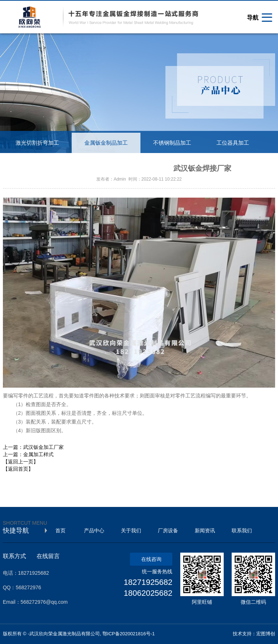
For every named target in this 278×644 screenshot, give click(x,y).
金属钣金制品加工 (106, 143)
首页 (60, 531)
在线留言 (48, 556)
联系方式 (14, 556)
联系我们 (242, 531)
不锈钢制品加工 (172, 143)
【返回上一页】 (21, 462)
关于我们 (131, 531)
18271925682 (148, 582)
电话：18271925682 (26, 573)
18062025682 (148, 593)
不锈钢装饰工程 (35, 163)
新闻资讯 (205, 531)
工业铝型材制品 (98, 163)
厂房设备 (168, 531)
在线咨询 (151, 559)
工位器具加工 (233, 143)
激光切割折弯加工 (37, 143)
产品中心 (94, 531)
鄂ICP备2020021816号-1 (129, 634)
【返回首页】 (18, 469)
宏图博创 (266, 634)
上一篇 (33, 447)
